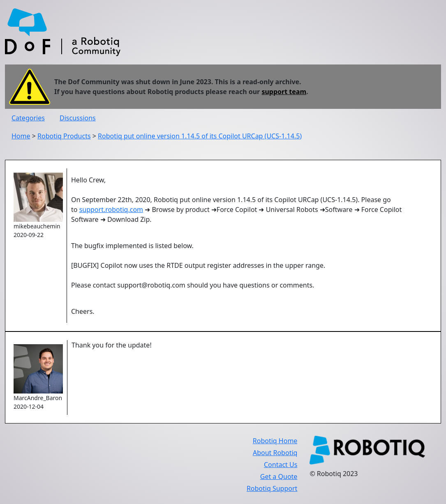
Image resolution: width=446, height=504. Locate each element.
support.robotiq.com (111, 209)
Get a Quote (279, 476)
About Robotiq (275, 453)
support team (284, 92)
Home (21, 136)
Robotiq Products (64, 136)
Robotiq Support (272, 488)
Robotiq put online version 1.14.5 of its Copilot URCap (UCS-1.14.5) (200, 136)
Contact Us (281, 465)
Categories (28, 118)
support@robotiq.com (151, 285)
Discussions (78, 118)
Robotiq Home (275, 441)
